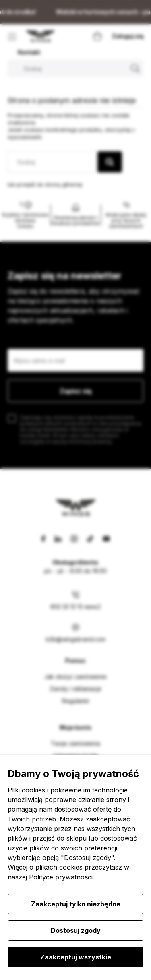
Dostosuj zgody (76, 930)
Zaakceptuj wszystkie (76, 957)
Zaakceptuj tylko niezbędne (76, 904)
